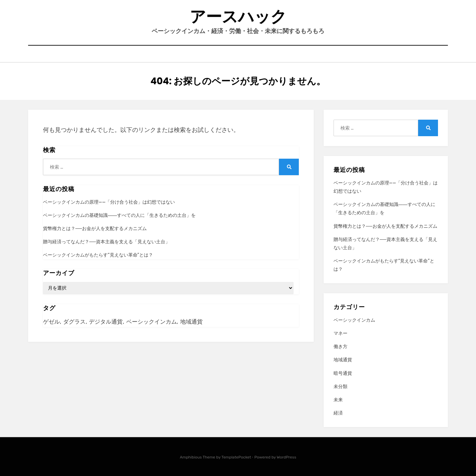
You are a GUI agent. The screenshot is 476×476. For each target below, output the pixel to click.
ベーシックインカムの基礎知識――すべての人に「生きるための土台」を (119, 215)
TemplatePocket (236, 457)
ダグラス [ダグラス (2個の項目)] (74, 322)
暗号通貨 (343, 373)
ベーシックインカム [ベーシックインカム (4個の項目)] (152, 322)
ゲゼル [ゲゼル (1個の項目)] (51, 322)
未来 (338, 400)
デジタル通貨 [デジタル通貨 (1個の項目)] (106, 322)
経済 (338, 413)
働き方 (340, 347)
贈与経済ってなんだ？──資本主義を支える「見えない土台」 (106, 242)
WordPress (286, 457)
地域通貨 (343, 360)
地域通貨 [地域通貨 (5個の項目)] (191, 322)
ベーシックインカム (354, 320)
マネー (340, 333)
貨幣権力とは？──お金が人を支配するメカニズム (95, 229)
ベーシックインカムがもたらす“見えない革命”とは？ (98, 255)
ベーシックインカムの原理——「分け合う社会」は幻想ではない (109, 202)
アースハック (238, 17)
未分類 (340, 387)
